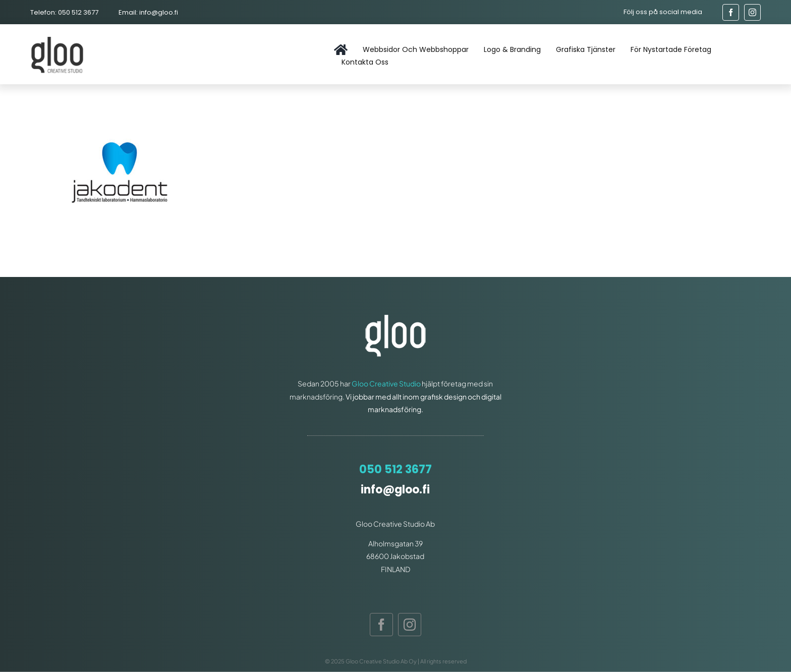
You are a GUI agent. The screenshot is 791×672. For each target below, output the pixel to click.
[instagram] (752, 12)
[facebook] (731, 12)
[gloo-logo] (58, 38)
